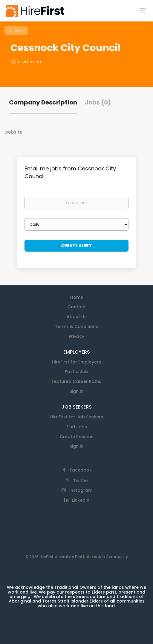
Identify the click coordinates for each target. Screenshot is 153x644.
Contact (77, 307)
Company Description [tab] (43, 102)
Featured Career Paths (76, 381)
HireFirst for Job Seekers (77, 417)
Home (77, 297)
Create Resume (77, 437)
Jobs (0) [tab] (98, 102)
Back (19, 30)
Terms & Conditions (76, 326)
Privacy (76, 336)
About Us (77, 317)
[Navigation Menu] (143, 10)
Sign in (76, 391)
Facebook (81, 470)
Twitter (81, 480)
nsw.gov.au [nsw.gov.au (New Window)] (29, 62)
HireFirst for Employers (76, 362)
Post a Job (76, 372)
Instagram (81, 490)
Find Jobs (77, 427)
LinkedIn (81, 500)
